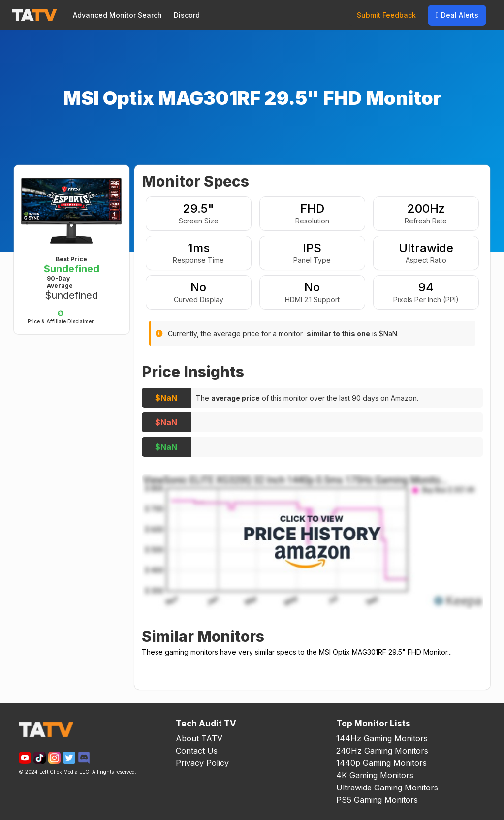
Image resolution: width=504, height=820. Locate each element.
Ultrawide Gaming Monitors (387, 788)
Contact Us (197, 751)
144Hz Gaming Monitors (382, 738)
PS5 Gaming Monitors (377, 800)
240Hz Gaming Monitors (382, 751)
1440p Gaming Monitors (381, 763)
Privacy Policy (202, 763)
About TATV (199, 738)
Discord (187, 15)
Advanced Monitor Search (117, 15)
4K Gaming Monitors (375, 775)
